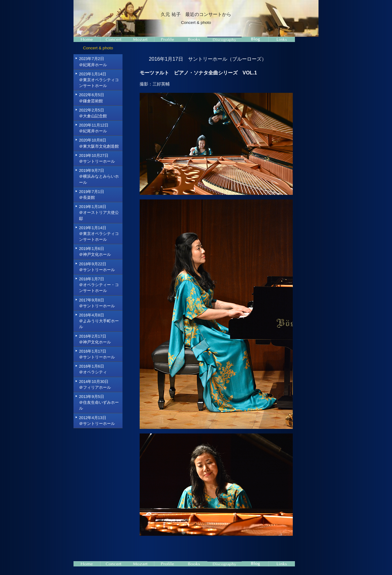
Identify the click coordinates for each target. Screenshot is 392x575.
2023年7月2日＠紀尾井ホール (93, 62)
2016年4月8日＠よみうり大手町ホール (99, 321)
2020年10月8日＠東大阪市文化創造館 (99, 143)
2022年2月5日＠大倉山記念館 (93, 113)
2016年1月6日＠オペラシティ (93, 369)
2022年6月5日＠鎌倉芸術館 (92, 98)
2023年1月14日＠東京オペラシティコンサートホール (99, 80)
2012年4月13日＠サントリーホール (97, 421)
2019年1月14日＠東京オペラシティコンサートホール (99, 234)
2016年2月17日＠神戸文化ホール (95, 339)
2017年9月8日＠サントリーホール (97, 303)
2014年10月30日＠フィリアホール (95, 384)
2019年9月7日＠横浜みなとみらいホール (99, 176)
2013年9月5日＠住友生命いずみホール (99, 402)
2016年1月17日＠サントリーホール (97, 354)
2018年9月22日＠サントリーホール (97, 267)
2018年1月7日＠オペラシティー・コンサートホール (99, 285)
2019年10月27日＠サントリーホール (97, 158)
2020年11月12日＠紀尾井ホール (94, 128)
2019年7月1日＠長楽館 (92, 195)
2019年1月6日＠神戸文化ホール (95, 252)
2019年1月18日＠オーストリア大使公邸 (99, 212)
